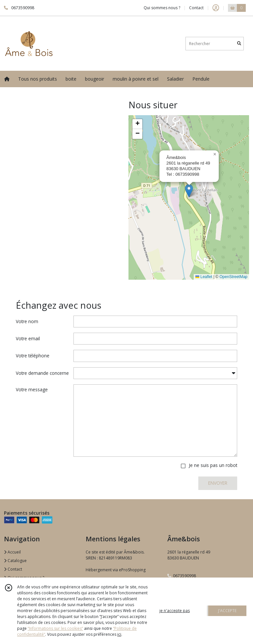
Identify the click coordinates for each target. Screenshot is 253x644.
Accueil (12, 552)
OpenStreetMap (233, 277)
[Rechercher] (239, 44)
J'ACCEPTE (227, 611)
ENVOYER (218, 483)
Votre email (28, 338)
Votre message (32, 389)
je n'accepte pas (175, 611)
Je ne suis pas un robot (213, 465)
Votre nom (27, 321)
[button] (189, 191)
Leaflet (204, 277)
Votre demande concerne (42, 373)
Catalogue (15, 561)
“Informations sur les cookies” (55, 628)
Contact (196, 8)
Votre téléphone (33, 356)
